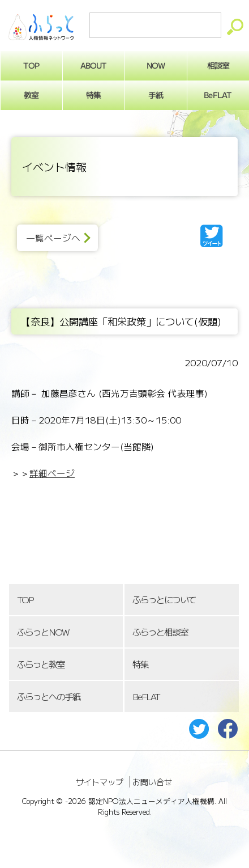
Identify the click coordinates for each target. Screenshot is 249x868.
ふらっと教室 (41, 664)
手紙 (156, 95)
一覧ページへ (53, 238)
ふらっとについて (164, 600)
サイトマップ (100, 782)
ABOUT (94, 65)
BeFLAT (146, 696)
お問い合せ (152, 782)
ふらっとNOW (43, 632)
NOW (156, 65)
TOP (25, 600)
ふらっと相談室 (160, 632)
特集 (93, 95)
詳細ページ (52, 473)
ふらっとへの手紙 (49, 696)
